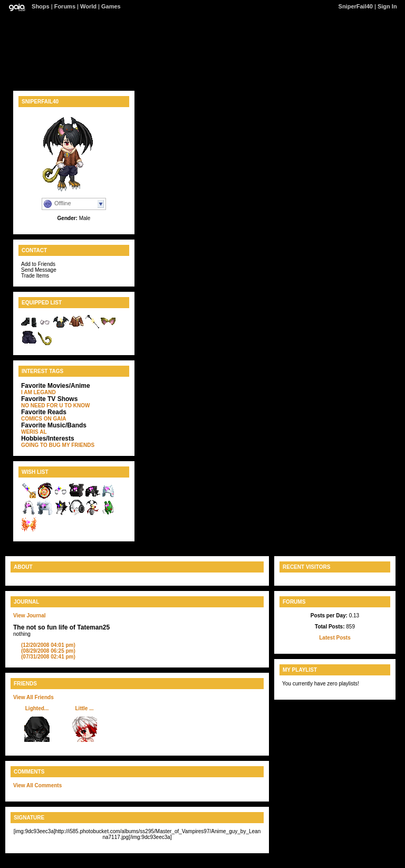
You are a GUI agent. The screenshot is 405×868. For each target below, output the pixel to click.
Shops (41, 6)
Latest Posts (335, 638)
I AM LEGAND (38, 392)
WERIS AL (34, 432)
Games (111, 6)
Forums (65, 6)
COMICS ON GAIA (44, 419)
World (88, 6)
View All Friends (33, 697)
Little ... (85, 708)
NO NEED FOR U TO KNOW (55, 406)
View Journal (30, 616)
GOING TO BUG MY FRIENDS (58, 445)
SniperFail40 (356, 6)
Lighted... (37, 708)
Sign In (387, 6)
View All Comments (37, 785)
